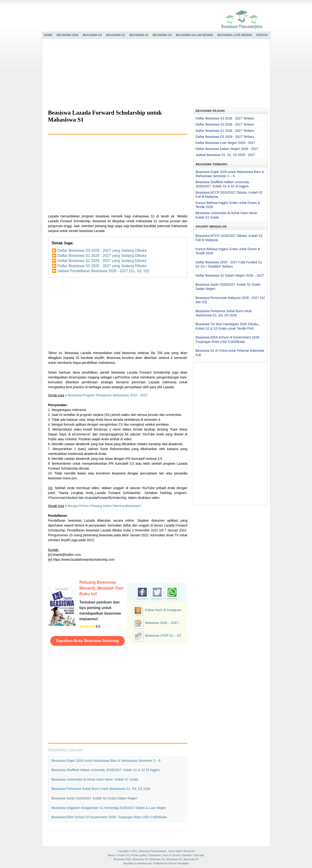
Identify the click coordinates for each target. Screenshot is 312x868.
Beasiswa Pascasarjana (153, 851)
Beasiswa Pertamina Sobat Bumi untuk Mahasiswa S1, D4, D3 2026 (101, 789)
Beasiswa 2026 (122, 859)
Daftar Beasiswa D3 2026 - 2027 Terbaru (225, 137)
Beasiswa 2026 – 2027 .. (163, 623)
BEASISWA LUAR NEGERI (235, 35)
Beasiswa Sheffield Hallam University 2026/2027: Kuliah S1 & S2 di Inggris (106, 770)
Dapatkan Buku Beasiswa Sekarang (87, 641)
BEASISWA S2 (139, 35)
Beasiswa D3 (140, 859)
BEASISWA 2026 (68, 35)
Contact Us (123, 855)
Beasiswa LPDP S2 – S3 (163, 636)
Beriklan (187, 855)
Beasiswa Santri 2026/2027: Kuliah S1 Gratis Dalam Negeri (94, 798)
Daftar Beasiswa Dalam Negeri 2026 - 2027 (227, 149)
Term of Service (172, 855)
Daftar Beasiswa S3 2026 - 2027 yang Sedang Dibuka (102, 266)
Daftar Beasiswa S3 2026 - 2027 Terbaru (225, 118)
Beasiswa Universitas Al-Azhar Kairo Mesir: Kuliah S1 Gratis (95, 779)
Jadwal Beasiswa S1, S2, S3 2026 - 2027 (225, 155)
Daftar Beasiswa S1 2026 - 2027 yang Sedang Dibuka (102, 256)
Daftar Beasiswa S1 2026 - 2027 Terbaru (225, 131)
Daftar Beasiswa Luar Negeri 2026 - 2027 (226, 143)
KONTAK (262, 35)
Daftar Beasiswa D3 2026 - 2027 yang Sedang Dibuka (102, 250)
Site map (199, 855)
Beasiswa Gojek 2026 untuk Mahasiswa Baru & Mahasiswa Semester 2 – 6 (106, 761)
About (111, 855)
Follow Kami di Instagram (163, 610)
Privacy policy (139, 855)
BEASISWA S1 (116, 35)
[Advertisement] (155, 74)
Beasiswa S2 (174, 859)
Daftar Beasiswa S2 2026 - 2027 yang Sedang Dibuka (102, 261)
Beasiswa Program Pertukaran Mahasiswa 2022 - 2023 (107, 395)
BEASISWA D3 (92, 35)
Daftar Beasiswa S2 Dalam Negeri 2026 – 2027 (230, 275)
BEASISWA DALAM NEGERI (194, 35)
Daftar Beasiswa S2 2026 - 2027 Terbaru (225, 124)
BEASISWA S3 (162, 35)
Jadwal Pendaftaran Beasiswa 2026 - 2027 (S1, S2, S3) (103, 271)
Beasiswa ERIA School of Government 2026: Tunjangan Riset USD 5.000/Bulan (109, 817)
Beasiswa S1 (158, 859)
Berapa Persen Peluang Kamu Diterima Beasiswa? (104, 506)
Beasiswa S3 (191, 859)
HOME (48, 35)
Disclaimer (155, 855)
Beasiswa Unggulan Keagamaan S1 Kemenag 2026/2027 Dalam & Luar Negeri (109, 808)
